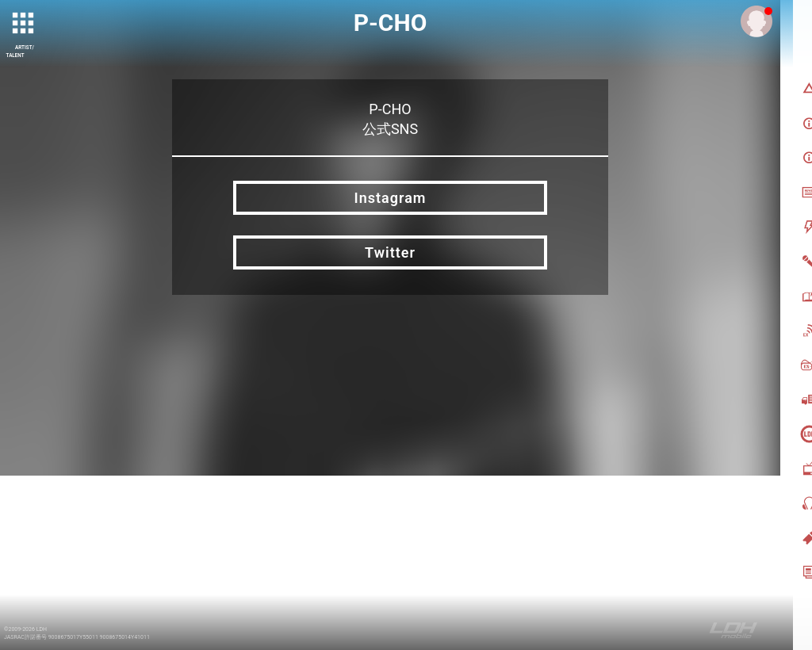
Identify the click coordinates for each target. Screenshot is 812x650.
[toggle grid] (25, 25)
